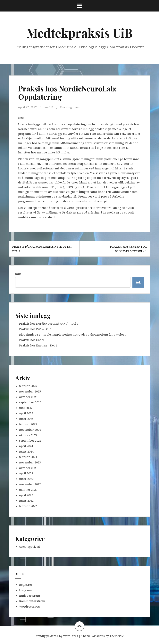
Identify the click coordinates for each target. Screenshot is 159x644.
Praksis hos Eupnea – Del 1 (38, 345)
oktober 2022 (28, 490)
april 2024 (26, 446)
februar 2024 (28, 457)
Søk (18, 274)
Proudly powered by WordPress (56, 636)
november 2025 (30, 391)
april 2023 (26, 473)
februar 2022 (28, 506)
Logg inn (25, 590)
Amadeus (98, 636)
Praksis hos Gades (32, 340)
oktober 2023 (28, 468)
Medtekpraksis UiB (80, 33)
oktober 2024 (28, 435)
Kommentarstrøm (32, 601)
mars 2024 (26, 451)
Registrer (26, 584)
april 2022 (26, 495)
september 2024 (30, 440)
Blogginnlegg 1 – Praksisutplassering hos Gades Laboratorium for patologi (72, 334)
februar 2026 (28, 386)
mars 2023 (26, 479)
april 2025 (26, 413)
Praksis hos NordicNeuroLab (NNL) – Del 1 (49, 323)
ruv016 (49, 107)
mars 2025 (26, 419)
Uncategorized (71, 107)
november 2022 (30, 484)
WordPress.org (29, 606)
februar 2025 (28, 424)
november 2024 (30, 430)
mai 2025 (25, 408)
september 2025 (30, 402)
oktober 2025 (28, 397)
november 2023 (30, 462)
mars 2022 (26, 500)
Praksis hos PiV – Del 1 (35, 329)
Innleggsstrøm (30, 595)
